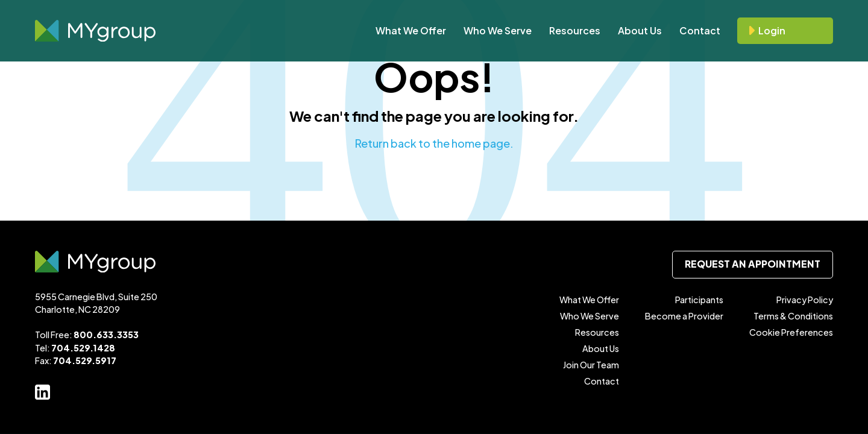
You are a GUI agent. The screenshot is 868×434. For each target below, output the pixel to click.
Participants (699, 300)
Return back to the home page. (434, 143)
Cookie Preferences (791, 332)
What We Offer (411, 30)
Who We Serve (498, 30)
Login (772, 30)
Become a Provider (684, 316)
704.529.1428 (83, 348)
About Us (640, 30)
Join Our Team (591, 365)
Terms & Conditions (793, 316)
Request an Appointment (753, 264)
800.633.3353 (106, 335)
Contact (700, 30)
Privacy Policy (805, 300)
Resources (575, 30)
